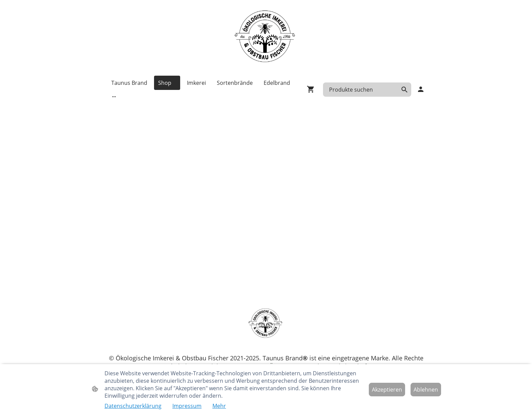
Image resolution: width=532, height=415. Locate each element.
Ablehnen (426, 390)
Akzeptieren (387, 390)
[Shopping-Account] (421, 89)
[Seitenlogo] (266, 38)
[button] (404, 90)
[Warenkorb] (312, 89)
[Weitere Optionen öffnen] (114, 96)
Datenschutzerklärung (133, 406)
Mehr (219, 406)
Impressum (187, 406)
